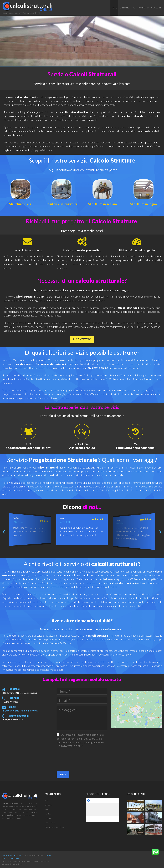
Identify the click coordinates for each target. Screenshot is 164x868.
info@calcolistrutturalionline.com (17, 711)
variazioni (60, 365)
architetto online (98, 369)
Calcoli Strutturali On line (12, 857)
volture (74, 365)
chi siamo (124, 8)
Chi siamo (49, 807)
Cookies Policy (13, 860)
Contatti (156, 8)
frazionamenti (44, 365)
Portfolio (143, 8)
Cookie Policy (50, 825)
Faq (134, 8)
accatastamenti (25, 365)
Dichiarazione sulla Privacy (55, 829)
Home (114, 8)
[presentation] (67, 759)
